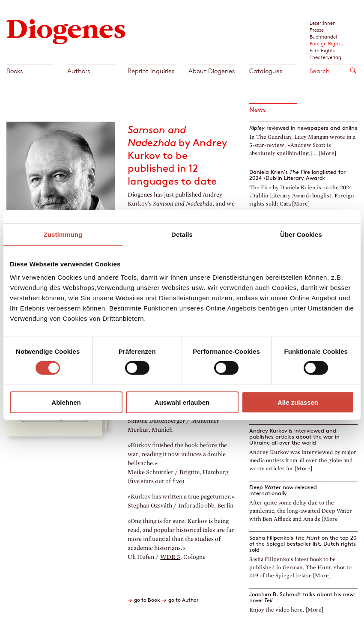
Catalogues (266, 71)
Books (15, 71)
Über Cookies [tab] (301, 234)
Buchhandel (323, 36)
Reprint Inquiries (151, 71)
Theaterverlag (325, 57)
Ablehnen (66, 402)
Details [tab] (182, 234)
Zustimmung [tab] (63, 234)
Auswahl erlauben (182, 402)
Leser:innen (323, 23)
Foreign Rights (326, 43)
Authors (79, 71)
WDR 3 (170, 557)
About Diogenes (212, 71)
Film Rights (322, 50)
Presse (317, 30)
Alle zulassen (298, 402)
